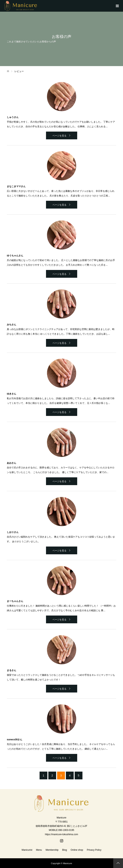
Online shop (77, 850)
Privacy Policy (94, 850)
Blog (65, 850)
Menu (39, 850)
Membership (52, 850)
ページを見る (59, 136)
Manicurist (27, 850)
